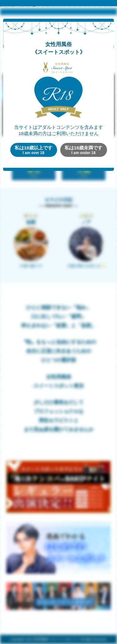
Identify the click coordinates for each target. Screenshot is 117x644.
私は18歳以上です (34, 150)
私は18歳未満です (84, 150)
